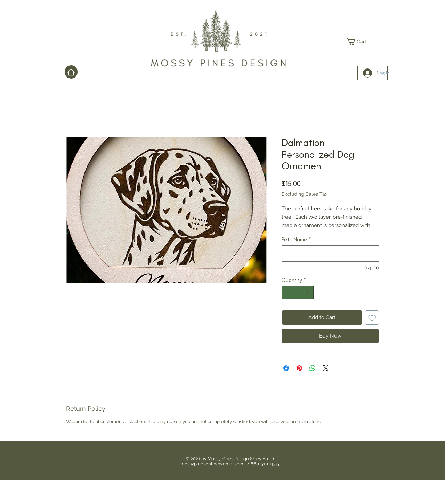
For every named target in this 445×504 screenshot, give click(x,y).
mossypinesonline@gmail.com (213, 464)
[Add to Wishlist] (372, 318)
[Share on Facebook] (286, 368)
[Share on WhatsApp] (313, 368)
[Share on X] (326, 368)
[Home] (71, 72)
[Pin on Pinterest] (299, 368)
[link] (360, 42)
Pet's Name (296, 239)
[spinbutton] (298, 293)
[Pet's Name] (330, 254)
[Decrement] (287, 293)
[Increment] (308, 293)
